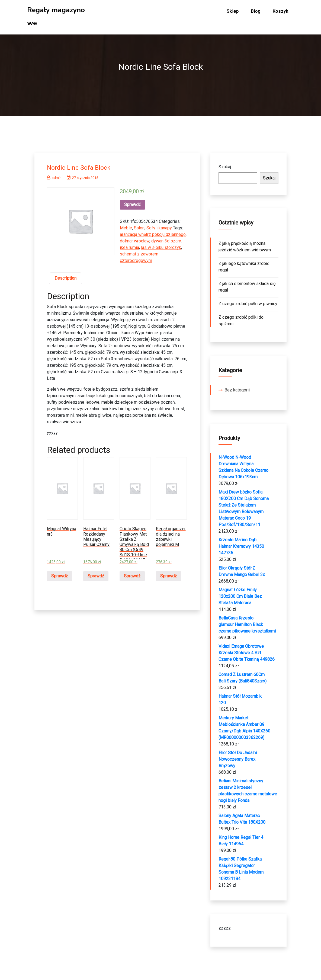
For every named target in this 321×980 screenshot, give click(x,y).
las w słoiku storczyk (161, 246)
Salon (139, 226)
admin (54, 176)
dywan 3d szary (166, 239)
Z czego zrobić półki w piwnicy (248, 302)
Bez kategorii (237, 388)
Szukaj (225, 165)
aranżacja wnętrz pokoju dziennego (153, 233)
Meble (126, 226)
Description (65, 276)
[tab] (65, 276)
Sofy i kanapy (159, 226)
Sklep (233, 11)
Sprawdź (132, 203)
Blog (256, 11)
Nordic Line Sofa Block (82, 165)
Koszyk (280, 11)
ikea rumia (129, 246)
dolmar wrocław (135, 239)
